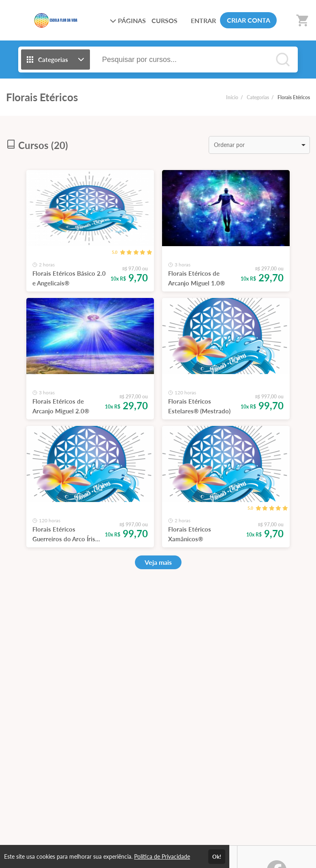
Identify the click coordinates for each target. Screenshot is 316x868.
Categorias (258, 97)
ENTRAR (203, 20)
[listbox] (259, 145)
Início (232, 97)
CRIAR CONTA (249, 20)
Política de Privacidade (162, 856)
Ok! (217, 857)
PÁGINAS (128, 20)
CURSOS (164, 20)
